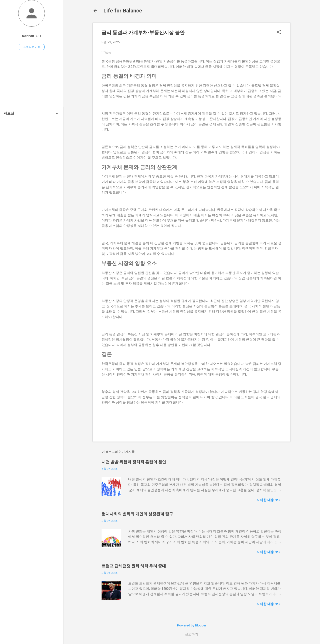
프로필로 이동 (32, 47)
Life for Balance (123, 11)
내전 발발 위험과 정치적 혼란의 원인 (134, 462)
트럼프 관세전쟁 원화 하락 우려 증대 (134, 566)
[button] (279, 32)
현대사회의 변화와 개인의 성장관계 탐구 (137, 514)
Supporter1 (32, 36)
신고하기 (192, 634)
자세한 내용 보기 (269, 500)
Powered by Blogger (192, 625)
